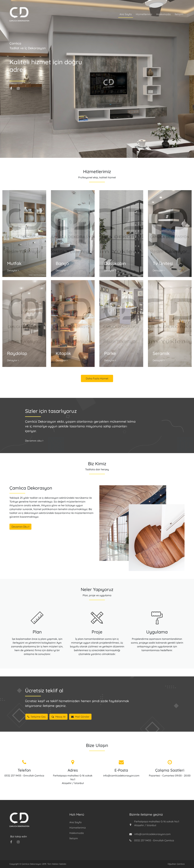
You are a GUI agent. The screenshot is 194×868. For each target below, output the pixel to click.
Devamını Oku (20, 527)
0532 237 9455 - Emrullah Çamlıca (24, 776)
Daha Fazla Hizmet (97, 378)
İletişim (179, 14)
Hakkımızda (163, 14)
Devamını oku (34, 441)
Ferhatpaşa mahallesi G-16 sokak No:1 (157, 821)
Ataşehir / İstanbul (73, 783)
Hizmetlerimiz (144, 14)
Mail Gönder (80, 717)
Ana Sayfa (126, 14)
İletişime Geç (37, 717)
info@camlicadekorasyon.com (121, 776)
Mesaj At (58, 717)
